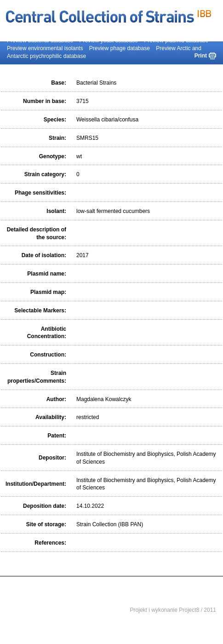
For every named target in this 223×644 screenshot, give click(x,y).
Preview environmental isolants (45, 48)
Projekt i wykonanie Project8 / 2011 (173, 610)
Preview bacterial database (40, 40)
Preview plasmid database (176, 40)
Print (201, 56)
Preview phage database (120, 48)
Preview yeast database (108, 40)
